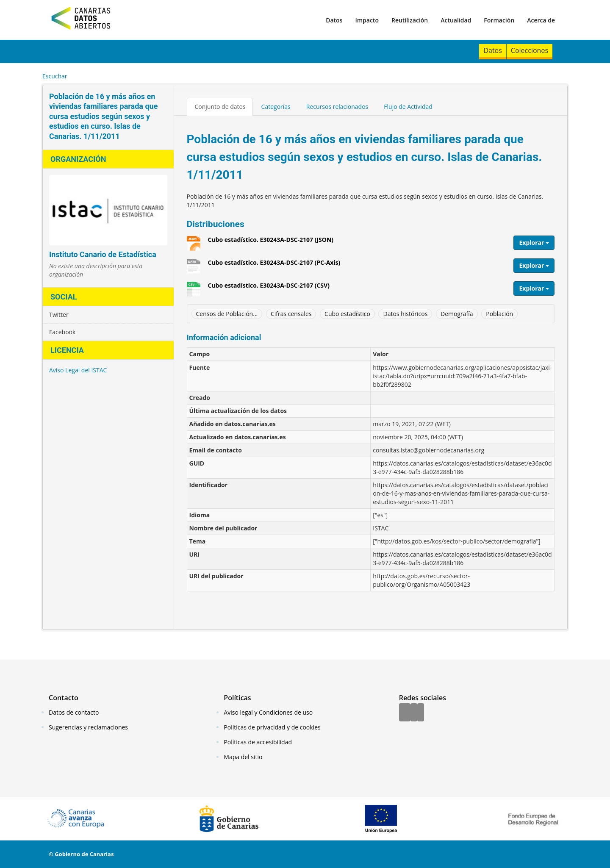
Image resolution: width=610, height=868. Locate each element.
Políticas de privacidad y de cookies (272, 727)
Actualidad (456, 20)
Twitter (59, 315)
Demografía (457, 314)
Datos (334, 20)
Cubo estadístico (347, 314)
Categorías (276, 107)
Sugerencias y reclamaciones (88, 727)
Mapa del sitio (243, 757)
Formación (499, 20)
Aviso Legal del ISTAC (78, 370)
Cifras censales (291, 314)
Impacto (367, 20)
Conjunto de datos (220, 107)
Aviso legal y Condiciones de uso (268, 712)
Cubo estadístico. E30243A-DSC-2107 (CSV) (269, 288)
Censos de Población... (227, 314)
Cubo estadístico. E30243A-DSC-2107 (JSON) (271, 243)
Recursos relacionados (337, 107)
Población (499, 314)
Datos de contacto (74, 712)
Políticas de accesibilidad (258, 742)
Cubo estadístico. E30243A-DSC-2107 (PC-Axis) (274, 266)
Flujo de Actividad (408, 107)
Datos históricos (405, 314)
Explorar (534, 243)
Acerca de (541, 20)
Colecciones (530, 50)
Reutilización (410, 20)
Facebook (62, 332)
